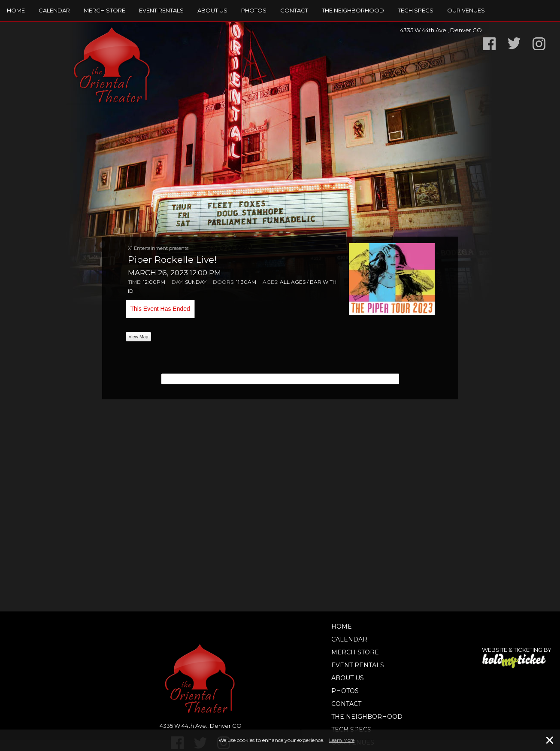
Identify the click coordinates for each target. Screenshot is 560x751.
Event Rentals (161, 10)
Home (16, 10)
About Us (212, 10)
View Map (139, 337)
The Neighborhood (353, 10)
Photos (254, 10)
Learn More (342, 740)
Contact (294, 10)
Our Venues (466, 10)
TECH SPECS (416, 10)
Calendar (54, 10)
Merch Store (104, 10)
